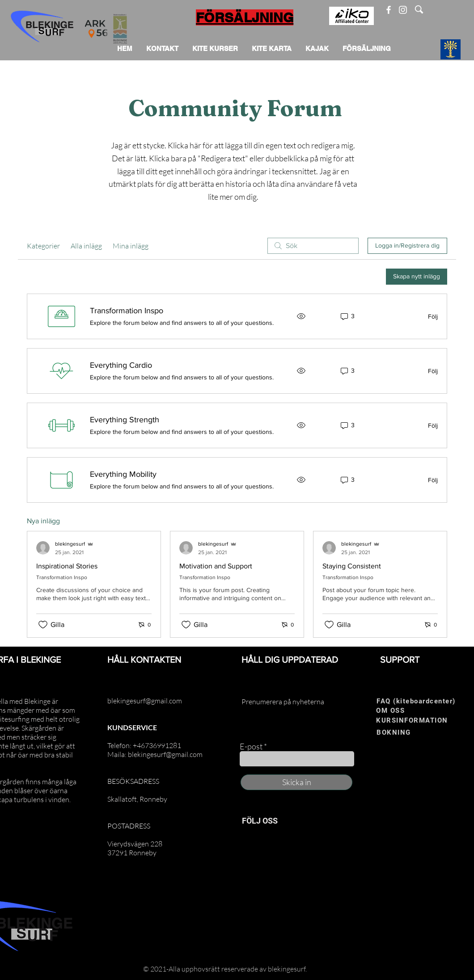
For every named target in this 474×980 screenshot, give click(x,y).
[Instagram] (403, 10)
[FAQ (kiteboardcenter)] (419, 701)
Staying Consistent (352, 566)
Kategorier (43, 246)
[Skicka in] (296, 782)
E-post (251, 746)
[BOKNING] (406, 733)
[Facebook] (389, 10)
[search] (313, 246)
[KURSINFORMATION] (421, 721)
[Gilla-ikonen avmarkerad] (43, 625)
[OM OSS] (405, 711)
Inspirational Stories (67, 566)
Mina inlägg (131, 246)
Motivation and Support (216, 566)
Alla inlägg (86, 246)
